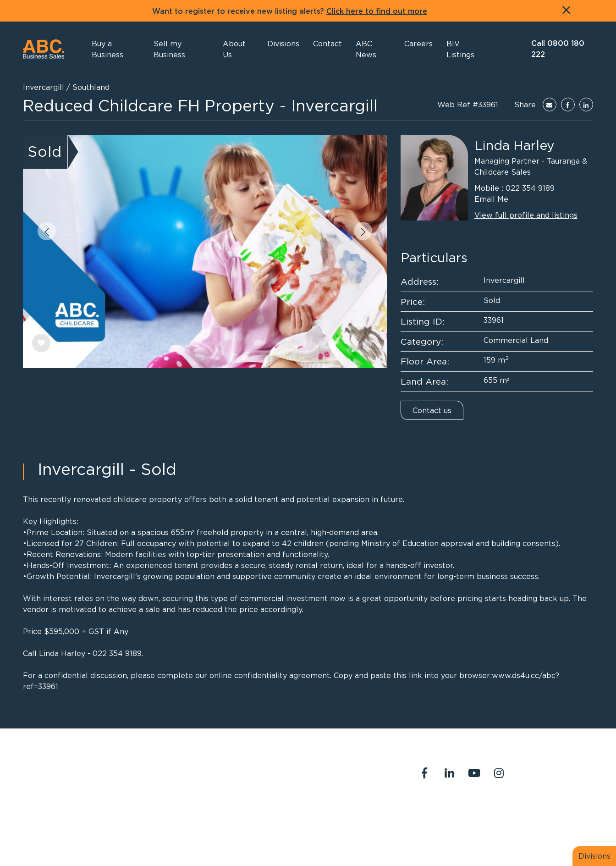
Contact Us (476, 811)
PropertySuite (297, 838)
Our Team (523, 811)
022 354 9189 (530, 188)
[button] (238, 49)
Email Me (491, 199)
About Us (429, 811)
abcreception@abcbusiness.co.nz (310, 779)
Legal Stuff (433, 822)
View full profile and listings (526, 215)
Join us (562, 811)
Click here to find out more (377, 11)
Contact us (432, 410)
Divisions (594, 856)
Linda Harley (514, 145)
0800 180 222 (278, 768)
